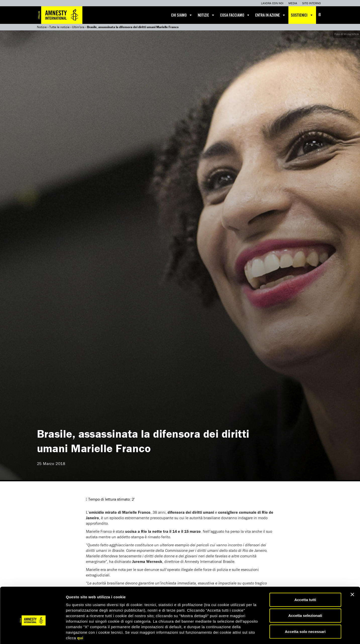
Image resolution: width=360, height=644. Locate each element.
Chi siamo (182, 15)
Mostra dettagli (264, 634)
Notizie (206, 15)
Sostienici (302, 15)
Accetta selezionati (305, 592)
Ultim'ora (78, 27)
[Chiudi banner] (352, 571)
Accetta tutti (305, 576)
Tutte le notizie (59, 27)
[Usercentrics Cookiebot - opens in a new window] (33, 634)
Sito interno (312, 3)
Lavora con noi (272, 3)
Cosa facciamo (235, 15)
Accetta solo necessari (305, 608)
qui (80, 614)
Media (293, 3)
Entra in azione (271, 15)
